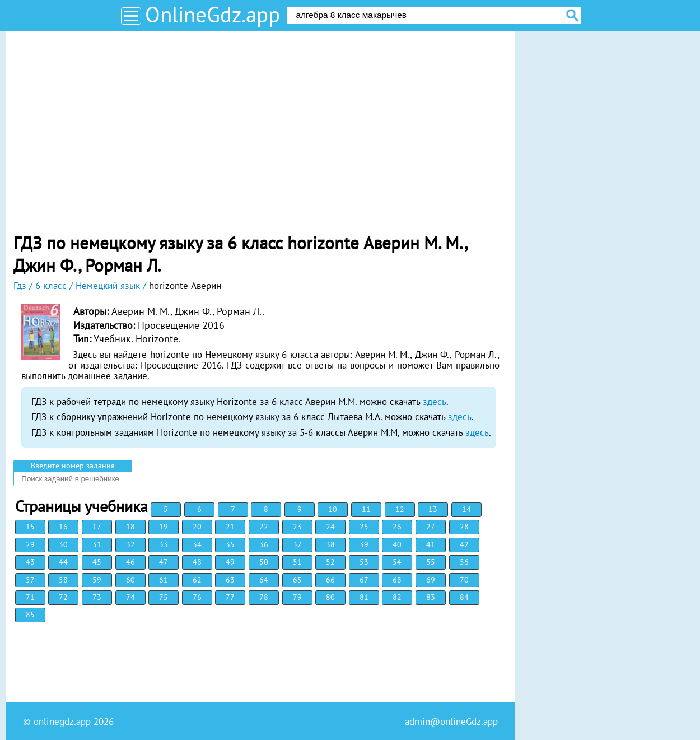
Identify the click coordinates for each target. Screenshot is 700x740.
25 (364, 527)
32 (130, 544)
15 (30, 527)
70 (464, 580)
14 (466, 509)
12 (400, 509)
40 (397, 544)
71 (30, 597)
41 (431, 544)
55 (431, 562)
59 (97, 580)
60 (130, 580)
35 (230, 544)
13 (433, 509)
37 (297, 544)
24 (330, 527)
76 (197, 597)
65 (297, 580)
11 (366, 509)
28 (464, 527)
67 (364, 580)
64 (264, 580)
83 (431, 597)
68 (397, 580)
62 (197, 580)
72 (63, 597)
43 (30, 562)
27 (431, 527)
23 (297, 527)
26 (397, 527)
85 (30, 615)
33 (164, 544)
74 (130, 597)
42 (464, 544)
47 (164, 562)
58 (63, 580)
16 (63, 527)
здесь (435, 402)
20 (197, 527)
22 (264, 527)
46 (130, 562)
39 (364, 544)
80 (330, 597)
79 (297, 597)
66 (330, 580)
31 (97, 544)
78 (264, 597)
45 (97, 562)
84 (464, 597)
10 (333, 509)
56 (464, 562)
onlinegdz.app (62, 722)
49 (230, 562)
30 (63, 544)
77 (230, 597)
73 (97, 597)
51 (297, 562)
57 (30, 580)
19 (164, 527)
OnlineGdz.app (213, 14)
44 (63, 562)
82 (397, 597)
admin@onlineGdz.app (451, 722)
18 (130, 527)
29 (30, 544)
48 (197, 562)
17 (97, 527)
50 (264, 562)
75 (164, 597)
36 (264, 544)
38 (330, 544)
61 (164, 580)
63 (230, 580)
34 (197, 544)
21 (230, 527)
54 (397, 562)
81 (364, 597)
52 (330, 562)
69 (431, 580)
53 (364, 562)
